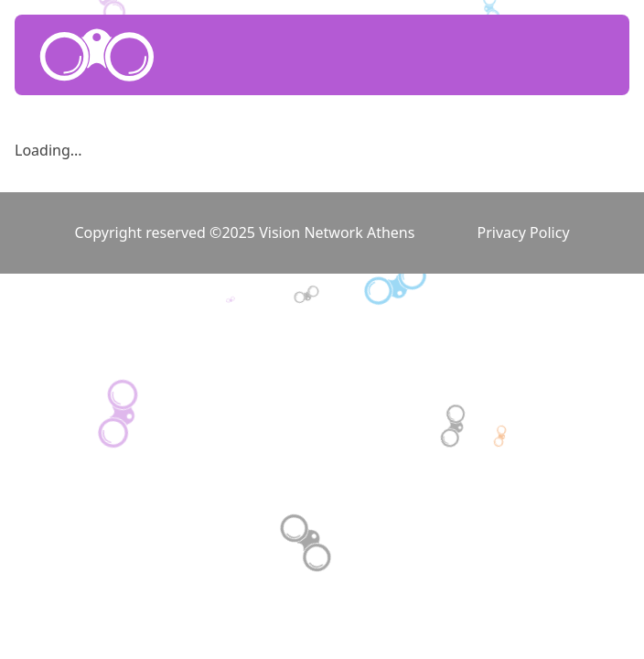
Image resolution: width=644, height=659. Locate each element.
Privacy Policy (524, 232)
